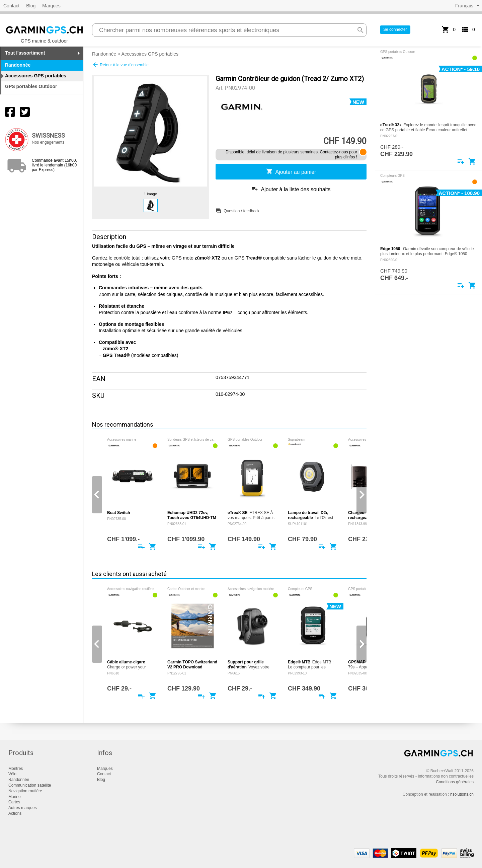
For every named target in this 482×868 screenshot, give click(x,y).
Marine (15, 797)
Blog (31, 6)
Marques (51, 6)
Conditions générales (455, 782)
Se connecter (395, 29)
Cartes (14, 802)
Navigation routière (25, 791)
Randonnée (104, 54)
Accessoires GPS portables (150, 54)
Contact (11, 6)
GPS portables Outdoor (31, 86)
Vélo (12, 774)
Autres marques (23, 808)
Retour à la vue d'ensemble (120, 65)
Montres (16, 769)
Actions (15, 813)
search (360, 30)
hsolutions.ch (462, 794)
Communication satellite (30, 785)
